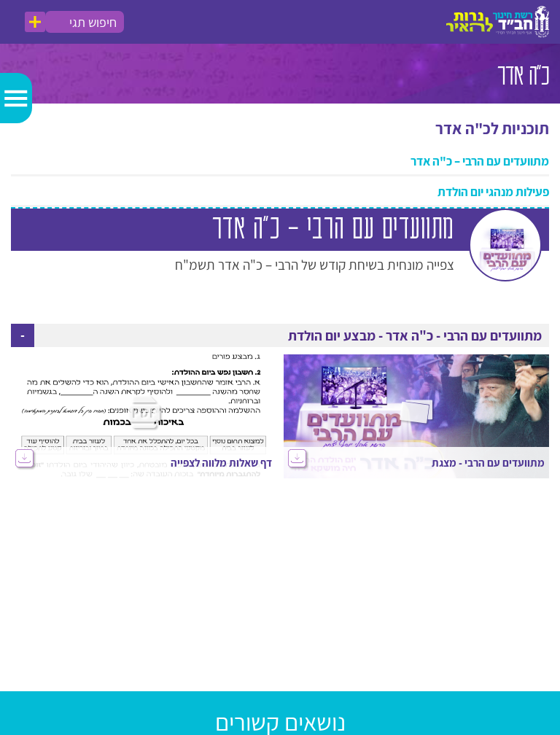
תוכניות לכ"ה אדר (492, 128)
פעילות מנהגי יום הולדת (493, 192)
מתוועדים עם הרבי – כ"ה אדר (480, 161)
